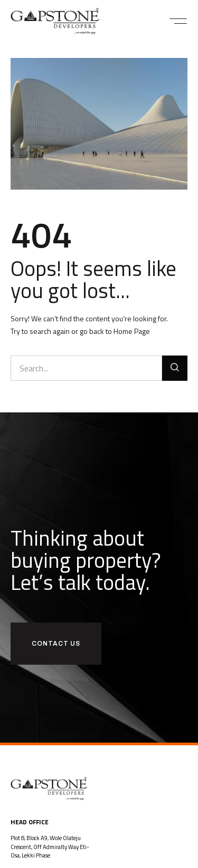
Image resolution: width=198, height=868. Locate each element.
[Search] (175, 368)
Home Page (132, 331)
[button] (178, 21)
